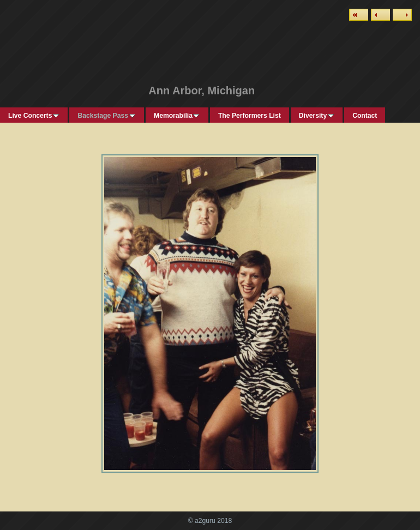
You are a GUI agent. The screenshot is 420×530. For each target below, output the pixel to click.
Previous (380, 15)
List (359, 15)
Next (402, 15)
